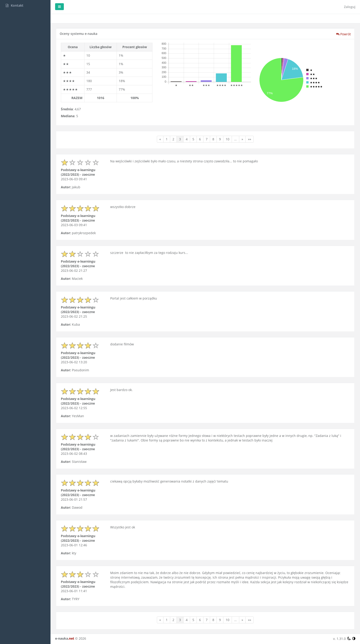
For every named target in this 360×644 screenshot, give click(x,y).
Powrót (343, 34)
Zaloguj (350, 7)
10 (228, 139)
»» (250, 139)
